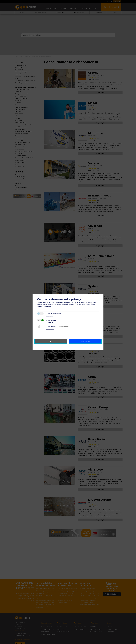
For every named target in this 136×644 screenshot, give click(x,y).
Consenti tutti (85, 341)
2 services (50, 329)
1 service (49, 316)
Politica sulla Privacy (44, 307)
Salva (51, 341)
